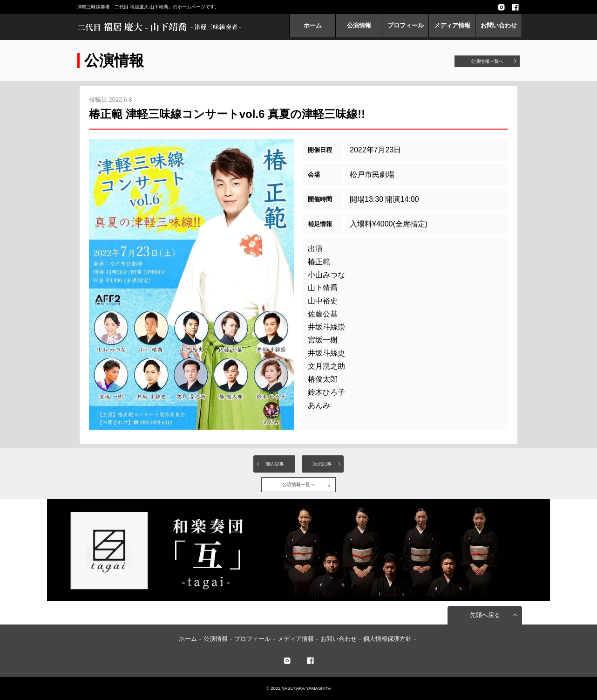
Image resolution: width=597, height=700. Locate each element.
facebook (515, 7)
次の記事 (322, 464)
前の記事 (275, 464)
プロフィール (406, 25)
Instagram (501, 7)
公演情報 (359, 25)
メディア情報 (452, 25)
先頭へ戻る (485, 615)
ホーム (313, 25)
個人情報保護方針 (387, 639)
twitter (287, 660)
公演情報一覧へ (487, 61)
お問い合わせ (499, 25)
